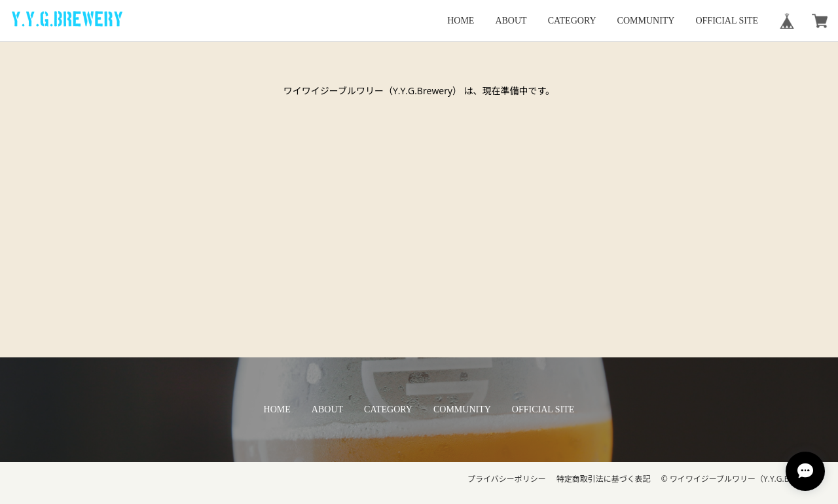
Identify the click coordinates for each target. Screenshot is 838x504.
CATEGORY (572, 21)
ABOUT (511, 21)
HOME (461, 21)
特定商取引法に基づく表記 (604, 479)
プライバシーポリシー (507, 479)
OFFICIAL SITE (727, 21)
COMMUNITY (646, 21)
